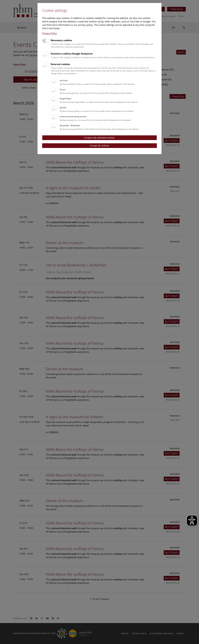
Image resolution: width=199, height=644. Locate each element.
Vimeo (62, 90)
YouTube (64, 80)
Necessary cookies (61, 40)
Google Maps (65, 99)
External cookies (60, 64)
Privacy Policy (50, 33)
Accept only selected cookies (99, 138)
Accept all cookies (99, 145)
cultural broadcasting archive (73, 117)
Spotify (63, 108)
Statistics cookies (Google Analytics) (72, 54)
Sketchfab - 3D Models (70, 126)
